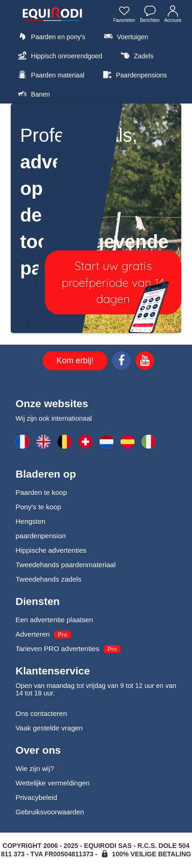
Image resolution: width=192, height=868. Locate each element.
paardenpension (41, 536)
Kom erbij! (75, 361)
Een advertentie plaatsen (54, 620)
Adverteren (32, 634)
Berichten (149, 15)
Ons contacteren (41, 713)
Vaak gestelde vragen (49, 728)
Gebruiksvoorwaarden (50, 812)
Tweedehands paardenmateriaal (65, 565)
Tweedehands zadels (48, 579)
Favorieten (124, 15)
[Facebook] (121, 362)
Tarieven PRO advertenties (57, 649)
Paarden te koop (41, 492)
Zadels (136, 56)
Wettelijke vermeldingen (53, 783)
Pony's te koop (38, 507)
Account (173, 15)
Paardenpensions (134, 75)
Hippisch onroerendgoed (59, 56)
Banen (33, 94)
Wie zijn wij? (35, 768)
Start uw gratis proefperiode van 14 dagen (113, 282)
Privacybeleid (36, 797)
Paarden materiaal (50, 75)
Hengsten (30, 521)
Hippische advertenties (51, 550)
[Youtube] (145, 362)
